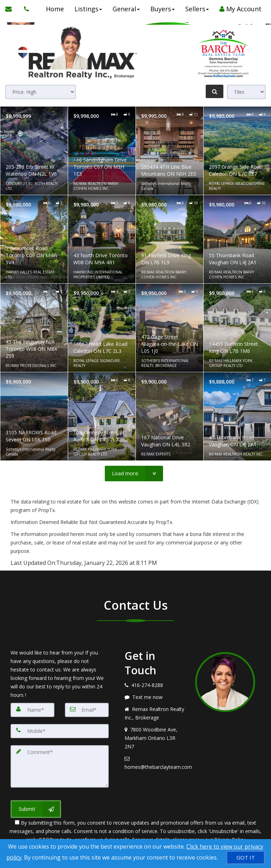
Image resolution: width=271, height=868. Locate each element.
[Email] (87, 710)
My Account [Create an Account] (239, 9)
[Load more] (134, 474)
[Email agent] (155, 763)
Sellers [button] (196, 9)
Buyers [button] (161, 9)
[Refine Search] (215, 91)
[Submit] (36, 809)
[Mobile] (60, 731)
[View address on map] (155, 738)
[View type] (246, 92)
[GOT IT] (246, 858)
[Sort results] (41, 92)
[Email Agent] (12, 9)
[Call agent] (25, 9)
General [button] (125, 9)
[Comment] (60, 766)
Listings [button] (87, 9)
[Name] (32, 710)
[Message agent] (155, 697)
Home (54, 9)
